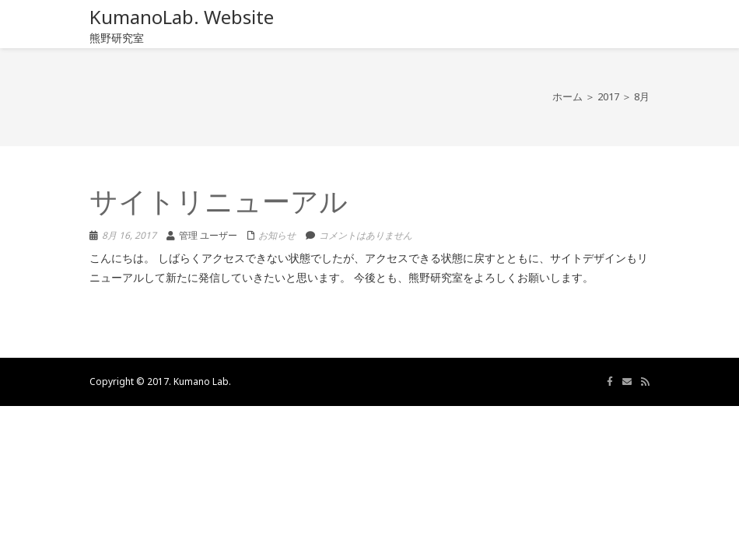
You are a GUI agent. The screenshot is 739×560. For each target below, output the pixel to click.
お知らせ (277, 235)
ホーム (567, 96)
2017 (608, 96)
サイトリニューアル (219, 204)
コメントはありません (366, 235)
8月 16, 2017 (129, 235)
